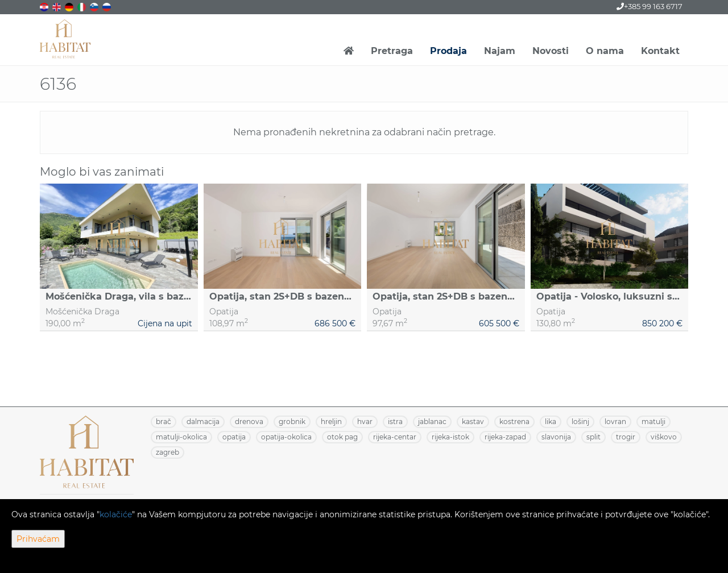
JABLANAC (432, 422)
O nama (605, 51)
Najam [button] (500, 51)
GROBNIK (292, 422)
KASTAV (473, 422)
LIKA (551, 422)
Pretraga (392, 51)
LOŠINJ (580, 422)
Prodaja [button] (448, 51)
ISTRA (395, 422)
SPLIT (593, 437)
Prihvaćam (38, 539)
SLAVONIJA (556, 437)
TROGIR (626, 437)
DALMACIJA (203, 422)
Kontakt (660, 51)
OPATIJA (234, 437)
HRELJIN (331, 422)
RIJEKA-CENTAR (395, 437)
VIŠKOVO (664, 437)
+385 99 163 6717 (650, 6)
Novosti (551, 51)
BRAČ (164, 422)
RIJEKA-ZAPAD (505, 437)
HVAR (365, 422)
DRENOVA (249, 422)
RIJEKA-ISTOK (450, 437)
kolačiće (116, 514)
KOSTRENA (514, 422)
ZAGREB (167, 452)
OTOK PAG (342, 437)
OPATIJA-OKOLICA (286, 437)
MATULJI (653, 422)
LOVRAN (615, 422)
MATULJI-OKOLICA (181, 437)
